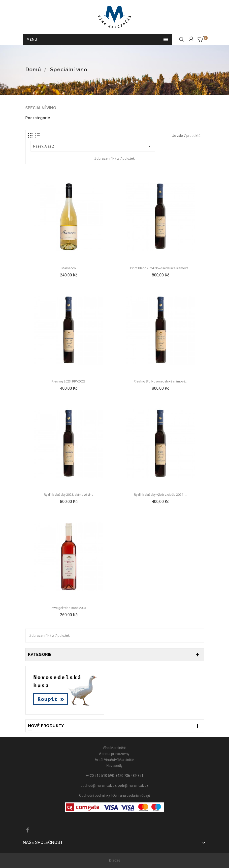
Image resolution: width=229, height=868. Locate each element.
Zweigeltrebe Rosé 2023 (69, 608)
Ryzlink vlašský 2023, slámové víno (69, 495)
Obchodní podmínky (95, 795)
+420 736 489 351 (129, 776)
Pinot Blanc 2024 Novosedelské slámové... (160, 268)
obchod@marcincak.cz (98, 786)
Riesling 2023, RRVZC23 (69, 381)
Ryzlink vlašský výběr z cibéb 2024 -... (161, 495)
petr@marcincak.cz (133, 786)
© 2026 (114, 861)
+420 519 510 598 (100, 776)
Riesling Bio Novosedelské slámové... (161, 381)
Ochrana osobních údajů (131, 795)
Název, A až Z (93, 146)
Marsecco (69, 268)
